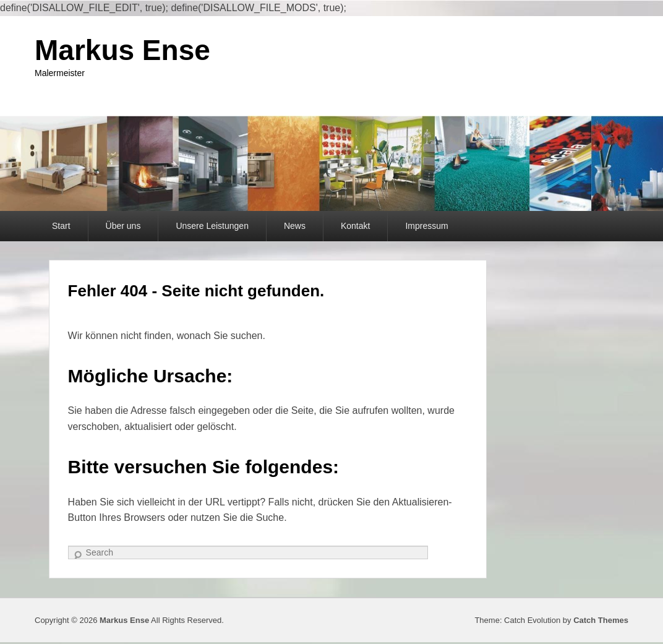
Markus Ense (122, 50)
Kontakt (355, 226)
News (295, 226)
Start (61, 226)
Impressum (426, 226)
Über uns (123, 226)
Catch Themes (601, 620)
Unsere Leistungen (212, 226)
